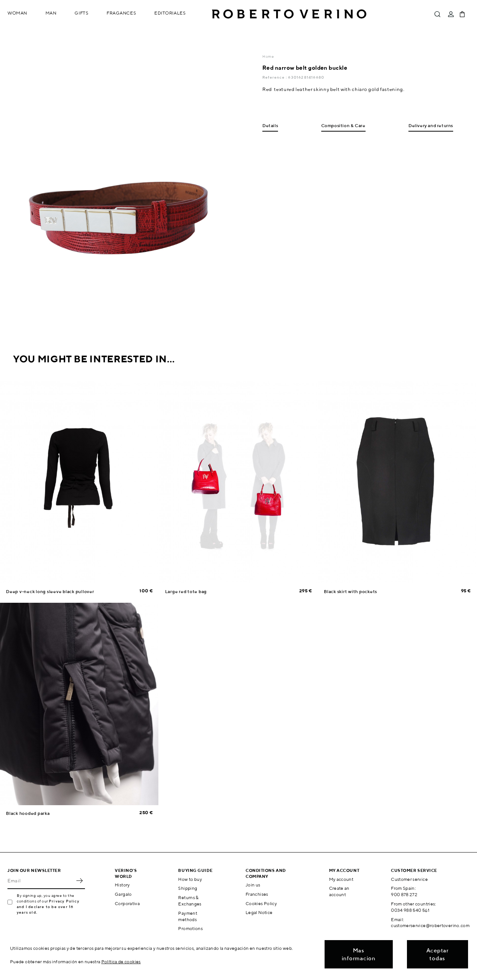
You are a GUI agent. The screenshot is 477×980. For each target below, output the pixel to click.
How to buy (190, 879)
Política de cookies (121, 962)
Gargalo (123, 894)
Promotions (190, 928)
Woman (17, 13)
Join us (253, 885)
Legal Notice (259, 912)
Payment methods (188, 916)
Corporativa (127, 903)
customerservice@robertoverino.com (430, 925)
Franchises (257, 894)
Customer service (409, 879)
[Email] (41, 881)
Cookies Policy (261, 903)
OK (79, 881)
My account (341, 879)
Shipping (188, 888)
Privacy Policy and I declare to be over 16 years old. (48, 907)
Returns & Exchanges (190, 901)
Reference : (275, 77)
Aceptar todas (437, 954)
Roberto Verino (289, 14)
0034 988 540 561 (410, 910)
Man (51, 13)
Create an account (339, 891)
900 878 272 (404, 894)
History (122, 885)
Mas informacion (359, 954)
